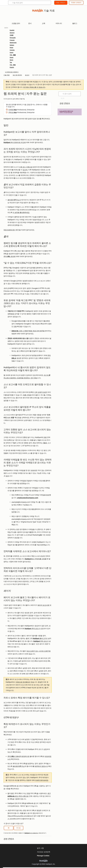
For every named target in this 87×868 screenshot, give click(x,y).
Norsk (11, 60)
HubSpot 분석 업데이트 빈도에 (15, 142)
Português (13, 38)
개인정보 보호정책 (44, 852)
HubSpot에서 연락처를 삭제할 (35, 559)
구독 (28, 105)
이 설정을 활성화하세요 (21, 213)
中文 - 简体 (13, 65)
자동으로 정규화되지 (23, 682)
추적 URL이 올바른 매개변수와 (18, 756)
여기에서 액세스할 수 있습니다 (34, 87)
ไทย (11, 62)
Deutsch (12, 33)
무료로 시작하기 (76, 3)
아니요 (18, 828)
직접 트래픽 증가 (10, 230)
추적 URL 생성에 (9, 256)
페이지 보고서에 (44, 605)
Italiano (12, 45)
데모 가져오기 (61, 3)
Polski (11, 48)
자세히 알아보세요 (42, 780)
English (12, 67)
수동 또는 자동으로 (26, 167)
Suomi (11, 53)
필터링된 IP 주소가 (14, 200)
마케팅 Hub (13, 110)
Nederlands (13, 43)
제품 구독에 (27, 395)
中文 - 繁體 (13, 55)
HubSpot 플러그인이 (40, 638)
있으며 (25, 170)
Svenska (12, 50)
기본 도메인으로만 (41, 392)
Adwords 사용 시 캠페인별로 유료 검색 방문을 (28, 331)
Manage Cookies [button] (43, 856)
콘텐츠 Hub (13, 112)
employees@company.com (28, 498)
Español (12, 30)
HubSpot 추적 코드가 (32, 629)
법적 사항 (40, 848)
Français (12, 40)
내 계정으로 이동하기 (12, 72)
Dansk (12, 57)
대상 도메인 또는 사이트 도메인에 (39, 651)
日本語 (12, 35)
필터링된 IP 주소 (19, 766)
